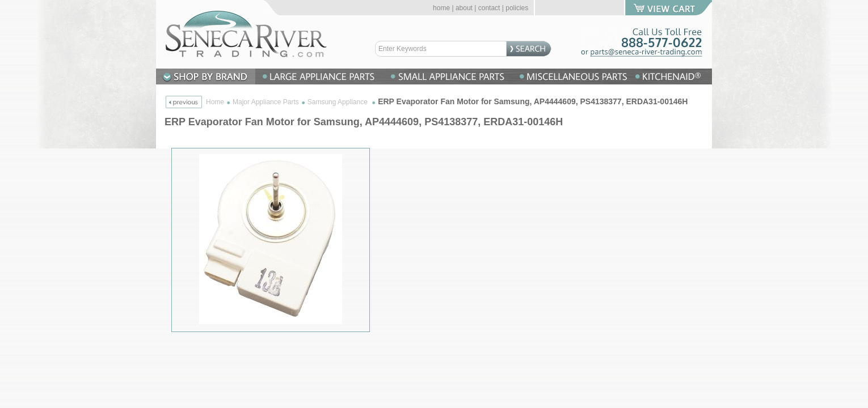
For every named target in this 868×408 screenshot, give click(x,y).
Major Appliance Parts (266, 102)
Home (215, 102)
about (464, 8)
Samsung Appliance (338, 102)
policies (517, 8)
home (441, 8)
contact (489, 8)
